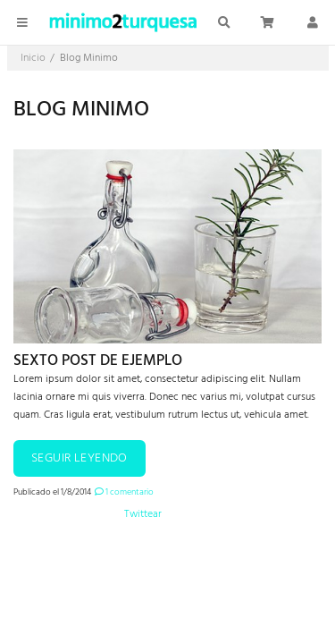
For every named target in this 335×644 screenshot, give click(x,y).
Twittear (143, 514)
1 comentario (123, 492)
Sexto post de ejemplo (98, 361)
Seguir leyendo (80, 458)
